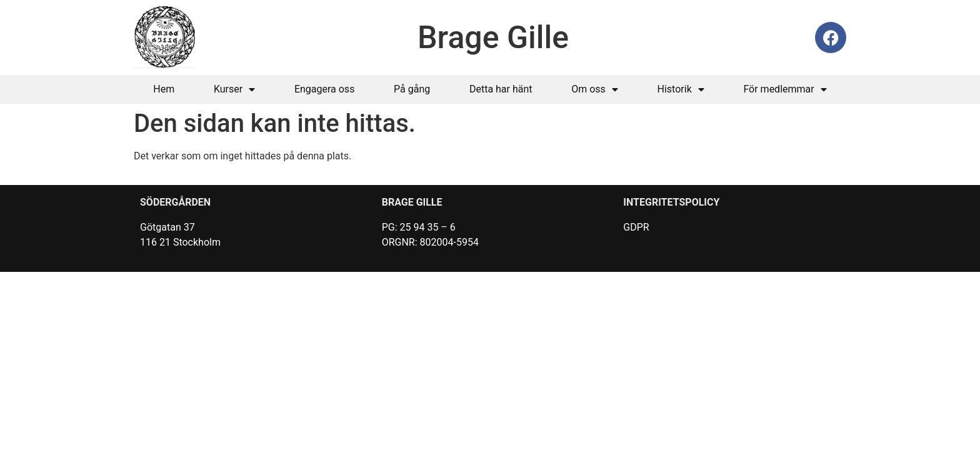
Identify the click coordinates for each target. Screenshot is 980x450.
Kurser (234, 89)
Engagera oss (325, 89)
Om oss (595, 89)
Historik (681, 89)
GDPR (636, 227)
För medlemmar (785, 89)
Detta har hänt (501, 89)
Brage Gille (493, 37)
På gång (412, 89)
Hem (164, 89)
